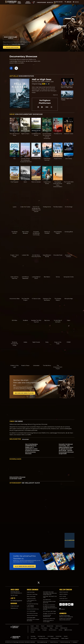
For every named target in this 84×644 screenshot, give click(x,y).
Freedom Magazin (65, 638)
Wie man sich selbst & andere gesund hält (49, 602)
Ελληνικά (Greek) (50, 626)
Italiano (56, 628)
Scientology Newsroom (44, 638)
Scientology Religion (55, 638)
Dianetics (66, 636)
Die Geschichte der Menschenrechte (47, 616)
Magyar (51, 628)
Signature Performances (32, 615)
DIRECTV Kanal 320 (64, 592)
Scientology (33, 636)
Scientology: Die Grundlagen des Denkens (33, 620)
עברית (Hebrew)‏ (44, 628)
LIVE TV (13, 598)
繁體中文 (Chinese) (68, 630)
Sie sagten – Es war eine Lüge (49, 613)
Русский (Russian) (53, 630)
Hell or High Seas (42, 79)
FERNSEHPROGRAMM (41, 2)
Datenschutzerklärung (65, 642)
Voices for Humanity (31, 599)
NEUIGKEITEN (50, 2)
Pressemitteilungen (15, 606)
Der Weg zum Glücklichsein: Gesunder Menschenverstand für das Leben (50, 608)
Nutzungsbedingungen (42, 642)
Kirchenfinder (59, 636)
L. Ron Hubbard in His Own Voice (32, 601)
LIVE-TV (34, 2)
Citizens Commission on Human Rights (48, 621)
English (32, 626)
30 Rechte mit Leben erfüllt (49, 619)
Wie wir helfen (34, 638)
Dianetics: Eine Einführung (33, 609)
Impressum (75, 642)
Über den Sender (14, 595)
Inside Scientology (31, 592)
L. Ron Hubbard (50, 636)
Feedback (63, 609)
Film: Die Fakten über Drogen (50, 611)
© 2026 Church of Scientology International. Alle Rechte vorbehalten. (20, 642)
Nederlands (33, 630)
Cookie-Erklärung (54, 642)
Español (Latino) (59, 626)
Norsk (39, 630)
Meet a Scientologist (31, 596)
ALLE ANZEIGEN (70, 540)
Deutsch (43, 626)
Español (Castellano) (35, 628)
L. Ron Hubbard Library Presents (30, 606)
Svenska (60, 630)
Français (32, 632)
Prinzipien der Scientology (33, 604)
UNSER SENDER (19, 2)
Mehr (55, 95)
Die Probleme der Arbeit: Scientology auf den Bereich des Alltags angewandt (50, 593)
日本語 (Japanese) (64, 628)
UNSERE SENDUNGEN (28, 2)
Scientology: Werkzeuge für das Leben (50, 597)
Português (44, 630)
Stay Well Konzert (47, 600)
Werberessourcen (14, 608)
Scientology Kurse (41, 636)
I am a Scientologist (31, 611)
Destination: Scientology (32, 594)
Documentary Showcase (32, 613)
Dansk (37, 626)
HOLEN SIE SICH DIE (58, 2)
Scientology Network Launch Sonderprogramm (16, 592)
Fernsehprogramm (16, 601)
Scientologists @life (31, 618)
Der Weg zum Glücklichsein (49, 605)
